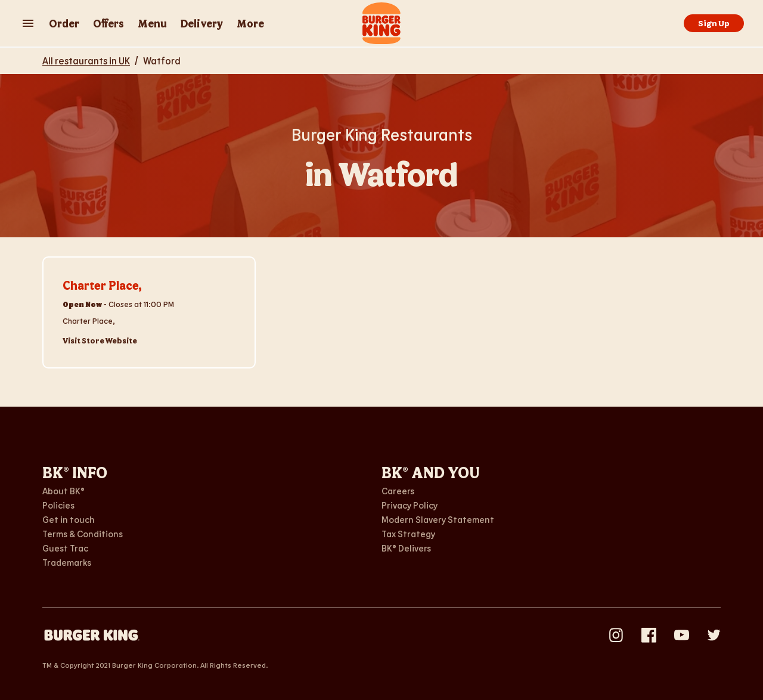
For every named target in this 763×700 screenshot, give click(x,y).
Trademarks (67, 562)
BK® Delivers (406, 548)
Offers (108, 23)
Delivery (202, 23)
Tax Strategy (408, 534)
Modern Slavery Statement (438, 519)
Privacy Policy (410, 505)
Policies (58, 505)
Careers (398, 491)
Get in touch (69, 519)
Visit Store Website (100, 340)
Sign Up (714, 23)
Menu (152, 23)
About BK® (63, 491)
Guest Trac (65, 548)
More (250, 23)
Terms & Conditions (83, 534)
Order (64, 23)
